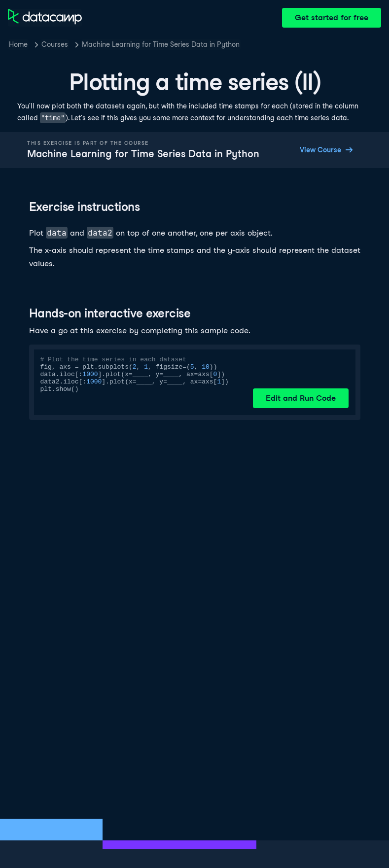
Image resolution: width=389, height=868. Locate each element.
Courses (55, 44)
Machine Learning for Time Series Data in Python (161, 44)
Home (18, 44)
